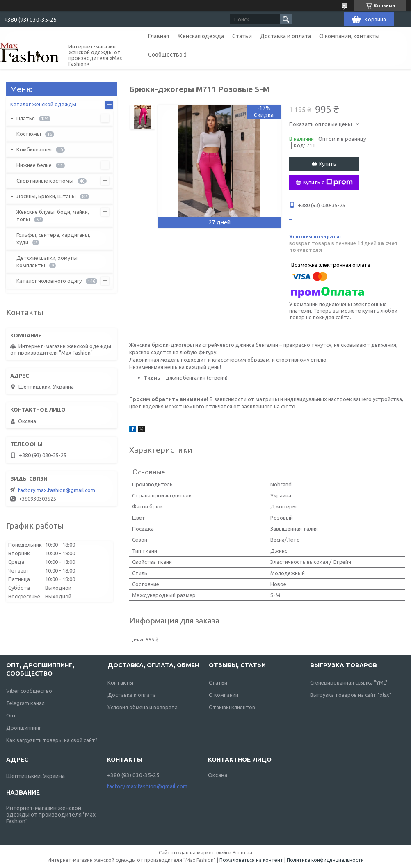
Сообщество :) (167, 55)
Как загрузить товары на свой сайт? (52, 740)
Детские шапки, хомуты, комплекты (48, 261)
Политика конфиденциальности (325, 860)
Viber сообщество (29, 691)
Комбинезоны (34, 149)
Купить (328, 164)
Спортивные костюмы (45, 181)
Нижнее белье (34, 165)
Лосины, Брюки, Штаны (46, 196)
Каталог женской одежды (43, 104)
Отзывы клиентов (232, 707)
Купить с (328, 182)
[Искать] (286, 19)
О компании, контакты (349, 36)
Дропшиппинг (24, 728)
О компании (224, 695)
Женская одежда (201, 36)
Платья (26, 118)
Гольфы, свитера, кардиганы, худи (53, 238)
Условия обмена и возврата (143, 707)
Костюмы (29, 134)
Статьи (242, 36)
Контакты (120, 682)
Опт (11, 715)
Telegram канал (25, 703)
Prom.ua (242, 853)
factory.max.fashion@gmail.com (57, 490)
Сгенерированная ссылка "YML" (349, 682)
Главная (159, 36)
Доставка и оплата (285, 36)
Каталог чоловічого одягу (49, 281)
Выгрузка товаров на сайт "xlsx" (351, 695)
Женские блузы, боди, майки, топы (53, 215)
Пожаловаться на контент (251, 860)
